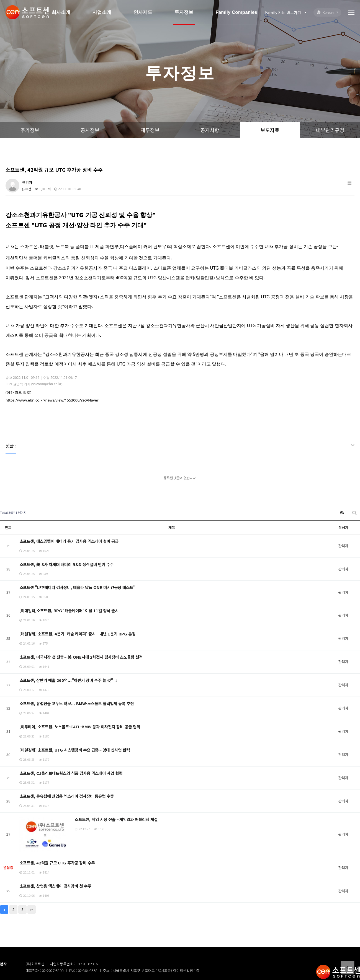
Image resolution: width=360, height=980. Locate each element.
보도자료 (270, 130)
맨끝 (32, 909)
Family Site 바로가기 (283, 12)
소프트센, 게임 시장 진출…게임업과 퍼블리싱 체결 (116, 819)
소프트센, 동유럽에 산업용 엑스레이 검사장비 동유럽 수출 (67, 796)
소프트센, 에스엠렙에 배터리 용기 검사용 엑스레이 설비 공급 (69, 541)
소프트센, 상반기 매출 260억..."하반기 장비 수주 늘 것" (67, 680)
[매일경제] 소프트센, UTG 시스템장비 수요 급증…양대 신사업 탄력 (75, 750)
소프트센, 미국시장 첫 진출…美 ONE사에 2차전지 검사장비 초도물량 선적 (81, 657)
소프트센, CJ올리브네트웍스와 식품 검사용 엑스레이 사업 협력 (71, 773)
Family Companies (236, 12)
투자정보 (184, 12)
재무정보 (150, 130)
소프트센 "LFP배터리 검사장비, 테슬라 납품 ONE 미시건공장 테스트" (77, 587)
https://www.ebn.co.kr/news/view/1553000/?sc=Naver (52, 400)
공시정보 (90, 130)
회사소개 (61, 12)
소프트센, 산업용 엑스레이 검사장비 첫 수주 (55, 886)
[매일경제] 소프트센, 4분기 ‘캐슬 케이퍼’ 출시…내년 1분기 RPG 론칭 (77, 634)
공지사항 (210, 130)
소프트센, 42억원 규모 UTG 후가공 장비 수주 (57, 863)
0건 (27, 189)
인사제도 (143, 12)
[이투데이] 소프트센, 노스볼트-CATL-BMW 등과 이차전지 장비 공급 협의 (80, 727)
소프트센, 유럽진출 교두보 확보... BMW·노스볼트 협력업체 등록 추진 (77, 703)
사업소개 (102, 12)
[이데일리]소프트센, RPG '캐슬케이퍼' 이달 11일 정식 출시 (69, 610)
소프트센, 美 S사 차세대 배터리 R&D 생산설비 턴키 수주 (66, 564)
